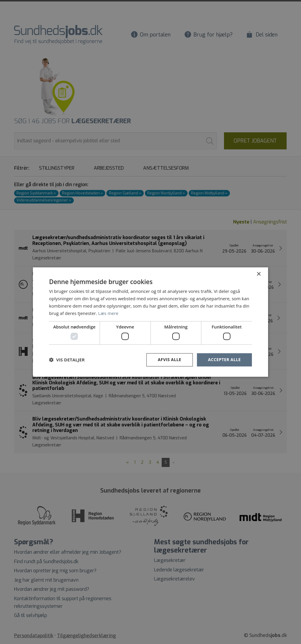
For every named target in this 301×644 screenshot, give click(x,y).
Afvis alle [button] (170, 359)
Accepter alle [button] (224, 359)
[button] (67, 360)
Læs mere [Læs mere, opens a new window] (108, 313)
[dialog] (150, 322)
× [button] (259, 274)
